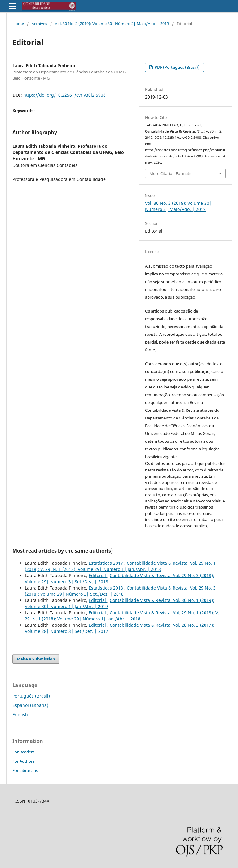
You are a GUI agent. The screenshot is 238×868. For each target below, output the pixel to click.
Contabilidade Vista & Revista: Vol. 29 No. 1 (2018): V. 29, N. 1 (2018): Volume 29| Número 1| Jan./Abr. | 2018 (120, 566)
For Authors (23, 761)
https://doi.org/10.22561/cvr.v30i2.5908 (64, 95)
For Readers (23, 752)
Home (18, 24)
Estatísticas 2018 (106, 588)
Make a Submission (36, 659)
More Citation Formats (170, 173)
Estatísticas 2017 (106, 563)
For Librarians (25, 770)
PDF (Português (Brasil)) (177, 67)
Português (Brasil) (31, 696)
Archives (39, 24)
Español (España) (30, 705)
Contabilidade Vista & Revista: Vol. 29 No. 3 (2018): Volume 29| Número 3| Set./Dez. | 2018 (120, 591)
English (20, 715)
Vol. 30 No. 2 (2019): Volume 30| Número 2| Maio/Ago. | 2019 (112, 24)
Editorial (98, 575)
